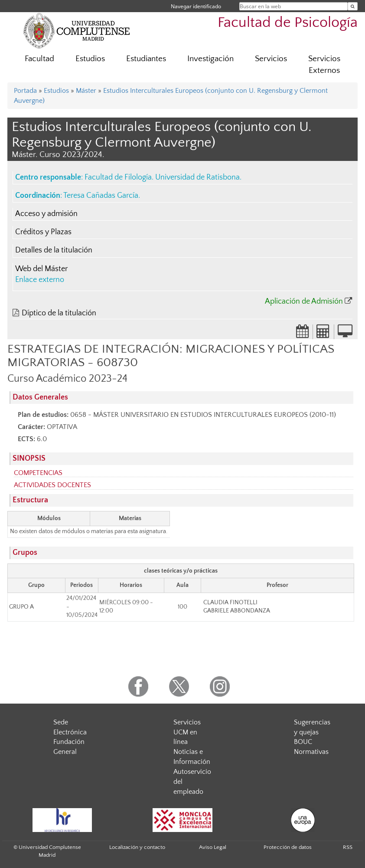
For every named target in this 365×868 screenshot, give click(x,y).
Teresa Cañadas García (101, 196)
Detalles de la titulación (54, 250)
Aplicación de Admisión (304, 301)
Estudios (90, 59)
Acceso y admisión (46, 214)
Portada (25, 91)
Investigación (210, 59)
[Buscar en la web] (353, 6)
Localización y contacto (137, 847)
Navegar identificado (196, 6)
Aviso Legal (213, 847)
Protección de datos (288, 847)
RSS (348, 847)
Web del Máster (41, 269)
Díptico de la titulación (59, 313)
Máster (86, 91)
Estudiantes (146, 59)
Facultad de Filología (118, 177)
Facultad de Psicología (288, 23)
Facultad (39, 59)
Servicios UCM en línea (187, 732)
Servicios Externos (324, 65)
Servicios (271, 59)
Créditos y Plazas (43, 232)
